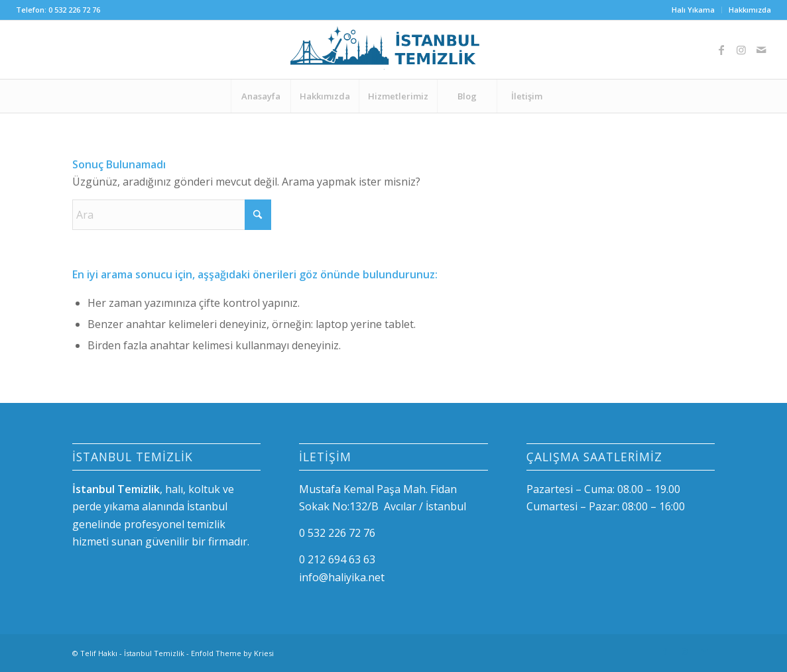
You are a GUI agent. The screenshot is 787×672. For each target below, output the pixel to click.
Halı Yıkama (693, 10)
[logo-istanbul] (393, 50)
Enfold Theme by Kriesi (232, 653)
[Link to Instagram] (741, 50)
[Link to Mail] (761, 50)
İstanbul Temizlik (154, 653)
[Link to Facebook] (721, 50)
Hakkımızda (750, 10)
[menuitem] (694, 10)
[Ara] (172, 215)
